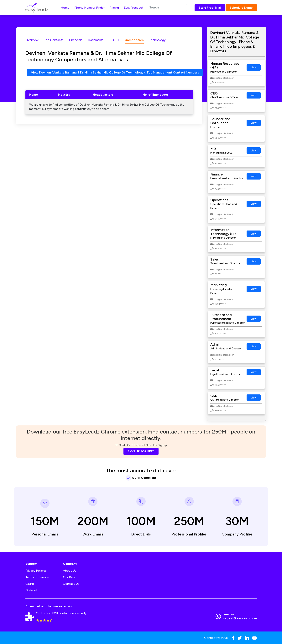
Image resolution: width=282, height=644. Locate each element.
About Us (70, 571)
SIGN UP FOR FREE (141, 451)
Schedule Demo (241, 8)
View (254, 67)
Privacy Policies (36, 571)
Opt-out (31, 590)
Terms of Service (37, 577)
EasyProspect (134, 8)
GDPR (30, 584)
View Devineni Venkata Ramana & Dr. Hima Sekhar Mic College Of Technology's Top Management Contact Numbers (116, 72)
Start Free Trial (210, 8)
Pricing (114, 8)
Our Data (69, 577)
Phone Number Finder (89, 8)
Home (65, 8)
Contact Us (71, 584)
